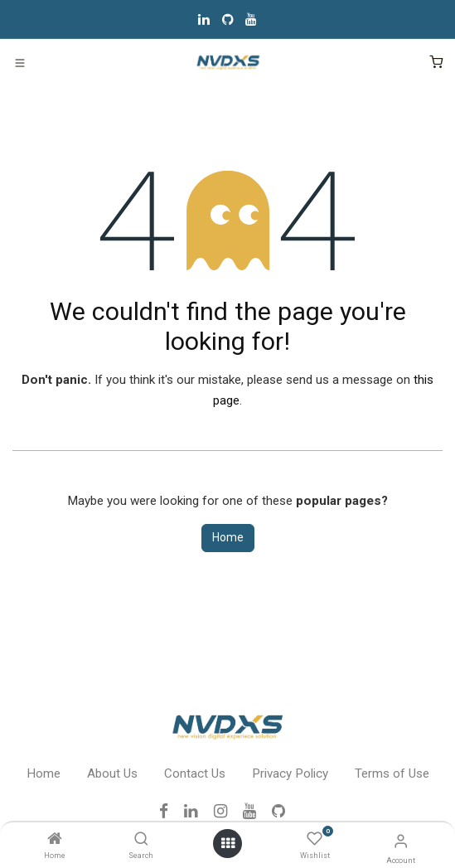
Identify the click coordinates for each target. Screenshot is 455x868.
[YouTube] (251, 19)
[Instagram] (226, 811)
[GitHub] (228, 19)
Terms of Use (392, 773)
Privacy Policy (290, 773)
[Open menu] (228, 844)
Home (228, 537)
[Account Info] (401, 841)
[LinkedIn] (204, 19)
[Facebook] (169, 811)
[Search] (141, 840)
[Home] (55, 840)
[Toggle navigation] (20, 62)
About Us (112, 773)
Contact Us (195, 773)
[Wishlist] (315, 839)
